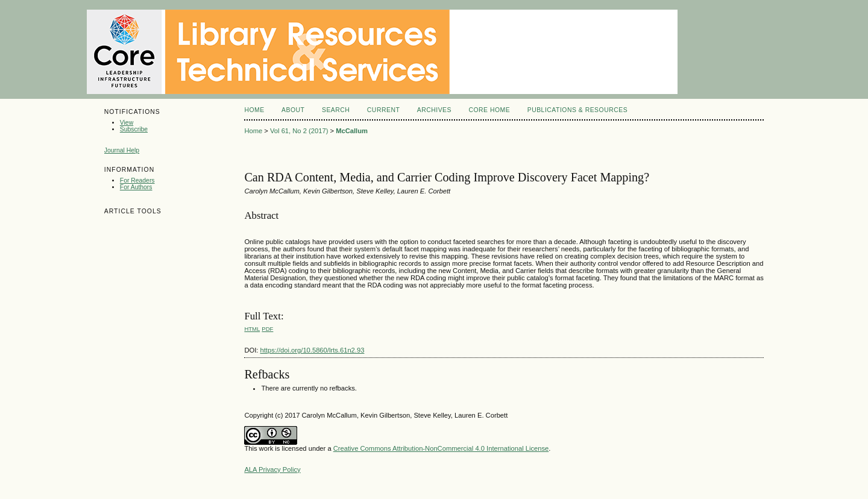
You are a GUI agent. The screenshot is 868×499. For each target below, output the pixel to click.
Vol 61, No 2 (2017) (299, 131)
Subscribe (134, 129)
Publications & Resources (577, 110)
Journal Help (122, 150)
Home (254, 110)
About (293, 110)
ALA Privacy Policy (272, 469)
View (127, 123)
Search (336, 110)
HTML (252, 329)
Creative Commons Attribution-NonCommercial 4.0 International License (441, 448)
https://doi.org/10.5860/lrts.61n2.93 (312, 350)
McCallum (352, 131)
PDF (267, 329)
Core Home (489, 110)
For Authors (136, 187)
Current (383, 110)
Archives (434, 110)
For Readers (137, 180)
